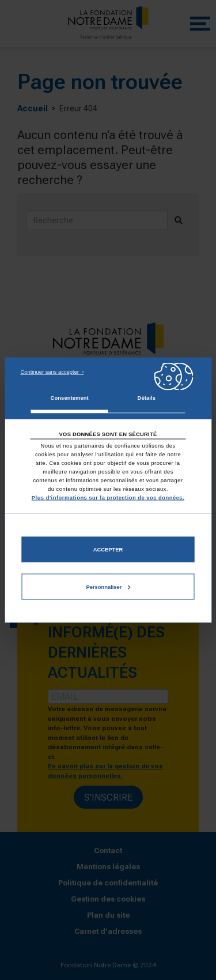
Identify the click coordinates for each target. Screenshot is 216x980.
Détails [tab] (147, 397)
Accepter (108, 549)
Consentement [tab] (70, 397)
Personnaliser (109, 587)
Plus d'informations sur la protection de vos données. (108, 498)
